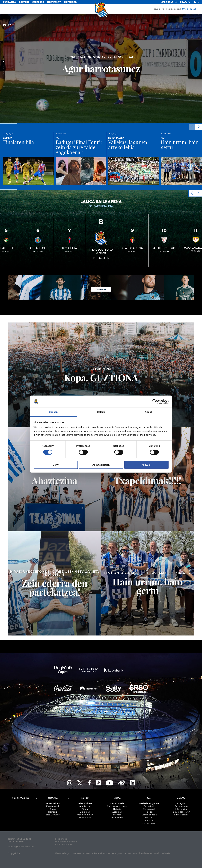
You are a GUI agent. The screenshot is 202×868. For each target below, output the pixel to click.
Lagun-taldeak (149, 815)
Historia (117, 809)
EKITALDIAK (70, 2)
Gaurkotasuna (21, 798)
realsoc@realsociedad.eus (21, 847)
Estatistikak (101, 258)
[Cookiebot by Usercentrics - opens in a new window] (155, 402)
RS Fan (149, 812)
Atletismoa (85, 806)
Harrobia (53, 812)
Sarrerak (38, 2)
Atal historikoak (85, 815)
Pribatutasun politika (66, 842)
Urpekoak (85, 812)
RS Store (24, 2)
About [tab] (148, 412)
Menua (8, 25)
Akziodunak (149, 809)
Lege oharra (61, 839)
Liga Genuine (53, 815)
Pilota (85, 809)
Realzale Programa (149, 804)
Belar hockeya (85, 804)
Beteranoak (85, 818)
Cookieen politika (64, 845)
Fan (149, 798)
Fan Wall (149, 821)
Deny (56, 465)
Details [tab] (101, 412)
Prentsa (117, 815)
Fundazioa (10, 2)
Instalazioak (117, 818)
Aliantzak (117, 812)
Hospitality (54, 2)
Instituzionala (117, 804)
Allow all (146, 465)
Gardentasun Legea (117, 806)
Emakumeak (53, 806)
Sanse (53, 809)
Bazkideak (149, 806)
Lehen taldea (53, 804)
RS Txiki (149, 818)
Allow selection (101, 465)
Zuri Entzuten (149, 824)
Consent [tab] (54, 412)
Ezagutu (181, 804)
